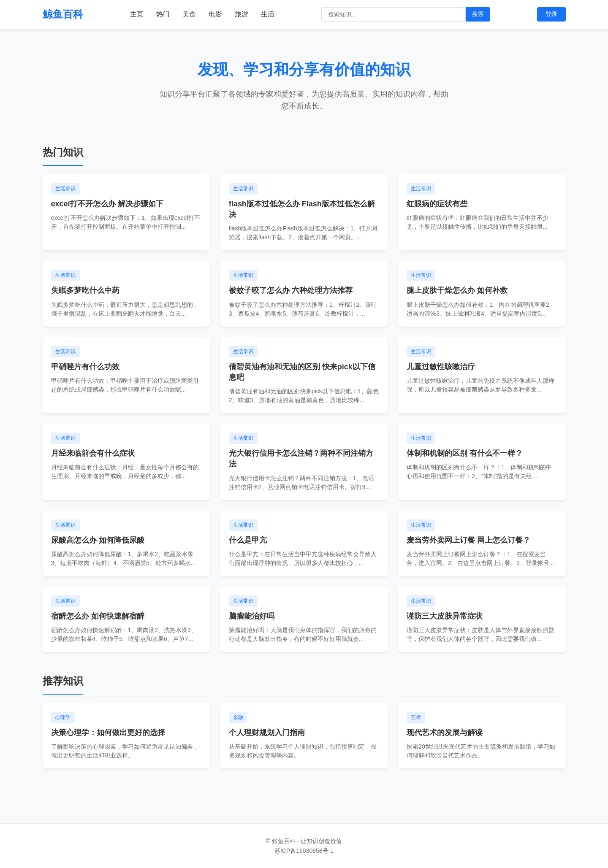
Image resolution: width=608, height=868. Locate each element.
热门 (163, 14)
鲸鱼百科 (63, 14)
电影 (215, 14)
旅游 (242, 14)
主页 (137, 14)
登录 (551, 14)
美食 (189, 14)
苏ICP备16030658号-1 (304, 851)
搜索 (478, 14)
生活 (268, 14)
